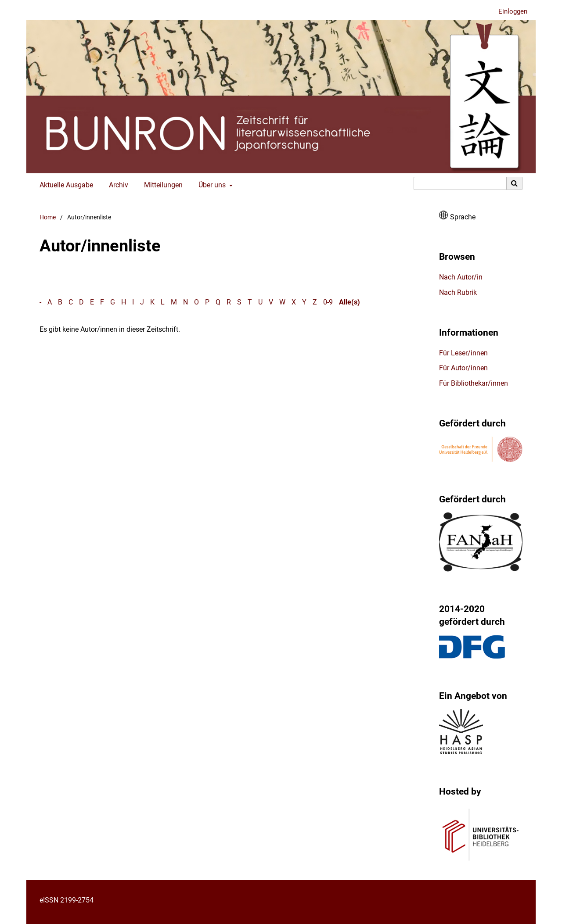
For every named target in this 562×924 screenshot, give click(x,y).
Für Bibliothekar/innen (474, 383)
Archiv (117, 185)
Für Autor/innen (463, 368)
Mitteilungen (162, 185)
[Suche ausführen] (515, 183)
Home (48, 217)
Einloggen (510, 12)
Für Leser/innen (463, 353)
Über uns (211, 185)
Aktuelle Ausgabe (65, 185)
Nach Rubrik (458, 292)
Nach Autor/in (461, 277)
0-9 (328, 302)
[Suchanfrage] (460, 183)
